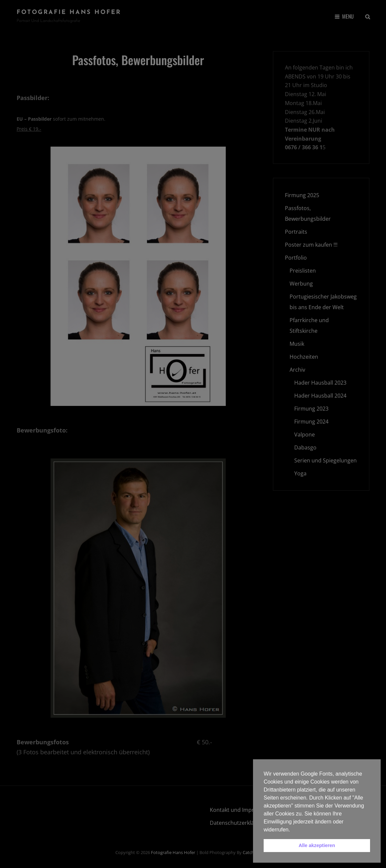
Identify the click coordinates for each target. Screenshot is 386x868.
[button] (293, 830)
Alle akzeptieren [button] (317, 845)
